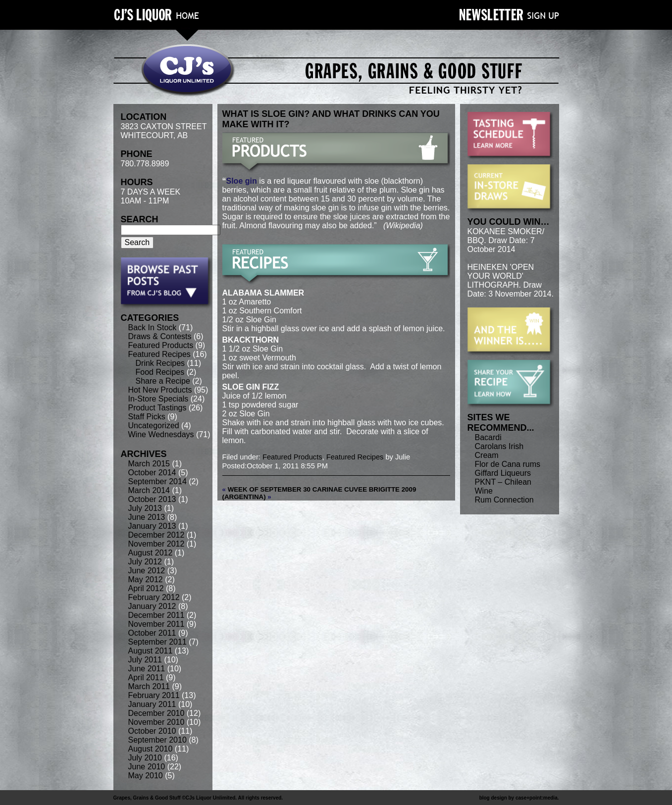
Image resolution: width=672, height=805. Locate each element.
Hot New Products (160, 390)
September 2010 (157, 740)
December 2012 (156, 535)
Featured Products (161, 345)
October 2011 (152, 633)
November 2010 (156, 722)
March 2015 (149, 464)
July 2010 (145, 758)
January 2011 (152, 704)
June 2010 (147, 767)
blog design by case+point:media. (519, 798)
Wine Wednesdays (161, 434)
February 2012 (154, 597)
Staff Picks (147, 417)
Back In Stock (153, 327)
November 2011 (156, 624)
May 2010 (146, 776)
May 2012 (146, 579)
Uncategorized (154, 426)
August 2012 (151, 553)
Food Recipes (160, 372)
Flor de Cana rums (508, 464)
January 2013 (152, 526)
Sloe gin (242, 181)
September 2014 (157, 481)
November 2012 (156, 544)
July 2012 (145, 562)
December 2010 (156, 713)
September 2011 (157, 642)
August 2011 (151, 651)
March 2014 (149, 490)
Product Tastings (157, 408)
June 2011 (147, 669)
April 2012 (146, 588)
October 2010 (152, 731)
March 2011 (149, 686)
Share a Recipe (163, 381)
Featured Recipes (159, 354)
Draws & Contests (160, 336)
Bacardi (488, 437)
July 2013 (145, 508)
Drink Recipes (160, 363)
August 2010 (151, 749)
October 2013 (152, 499)
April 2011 (146, 678)
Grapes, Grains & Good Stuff (147, 798)
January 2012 (152, 606)
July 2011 (145, 660)
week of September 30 (269, 489)
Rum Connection (504, 500)
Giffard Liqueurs (503, 473)
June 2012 (147, 571)
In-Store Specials (158, 399)
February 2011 (154, 695)
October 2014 (152, 473)
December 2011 (156, 615)
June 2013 (147, 517)
